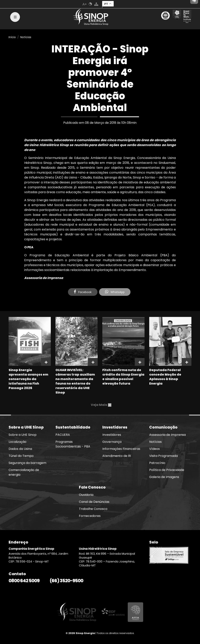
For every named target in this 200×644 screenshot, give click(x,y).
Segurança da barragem (27, 463)
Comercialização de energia (24, 472)
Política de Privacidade (167, 470)
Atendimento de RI (117, 456)
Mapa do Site (96, 4)
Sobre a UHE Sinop (23, 435)
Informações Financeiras (121, 449)
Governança (112, 442)
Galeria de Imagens (164, 477)
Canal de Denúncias (94, 502)
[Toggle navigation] (15, 17)
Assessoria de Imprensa (167, 435)
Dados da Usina (20, 449)
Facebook (83, 292)
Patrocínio (157, 463)
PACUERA (63, 435)
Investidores (112, 435)
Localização (17, 442)
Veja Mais (101, 405)
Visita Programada (163, 456)
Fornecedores (90, 516)
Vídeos (154, 449)
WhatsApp (115, 292)
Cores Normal (90, 4)
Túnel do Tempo (21, 456)
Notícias (26, 37)
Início (12, 37)
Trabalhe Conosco (93, 509)
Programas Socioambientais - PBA (73, 444)
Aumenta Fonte (85, 4)
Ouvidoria (86, 495)
